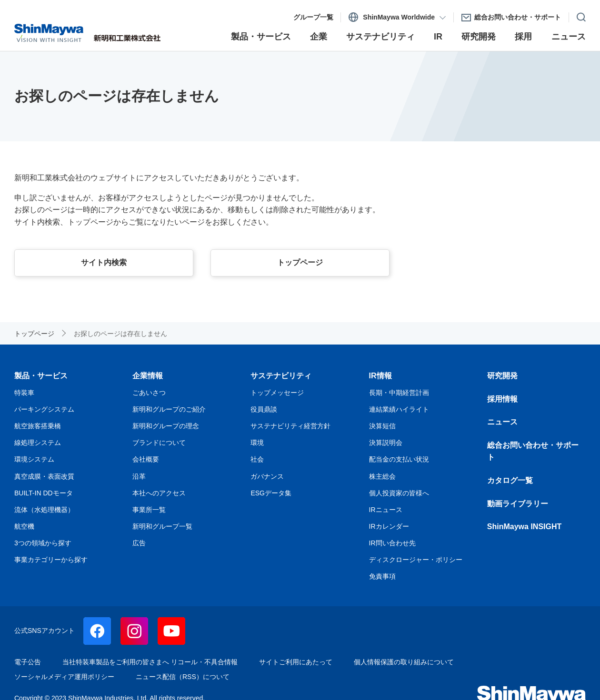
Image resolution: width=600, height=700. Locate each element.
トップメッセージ (277, 393)
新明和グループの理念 (166, 426)
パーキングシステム (44, 409)
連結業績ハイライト (399, 409)
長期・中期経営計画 (399, 393)
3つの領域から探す (43, 543)
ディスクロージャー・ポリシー (416, 560)
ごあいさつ (149, 393)
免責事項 (382, 576)
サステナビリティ (281, 376)
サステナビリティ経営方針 (290, 426)
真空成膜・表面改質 (44, 476)
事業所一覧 (149, 510)
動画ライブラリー (518, 504)
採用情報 (502, 399)
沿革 (139, 476)
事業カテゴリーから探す (51, 560)
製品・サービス (41, 376)
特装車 (24, 393)
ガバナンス (267, 476)
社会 (257, 459)
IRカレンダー (389, 526)
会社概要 (146, 459)
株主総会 (382, 476)
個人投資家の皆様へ (399, 493)
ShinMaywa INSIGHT (524, 527)
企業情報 (148, 376)
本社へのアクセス (159, 493)
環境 (257, 443)
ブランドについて (159, 443)
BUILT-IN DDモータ (44, 493)
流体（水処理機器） (44, 510)
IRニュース (386, 510)
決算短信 (382, 426)
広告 (139, 543)
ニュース (502, 422)
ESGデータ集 (271, 493)
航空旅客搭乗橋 (38, 426)
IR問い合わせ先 (392, 543)
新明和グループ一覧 (162, 526)
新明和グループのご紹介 (169, 409)
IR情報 (380, 376)
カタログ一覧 (510, 480)
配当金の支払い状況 (399, 459)
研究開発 (502, 376)
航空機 (24, 526)
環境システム (34, 459)
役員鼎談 (264, 409)
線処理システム (38, 443)
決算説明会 (386, 443)
